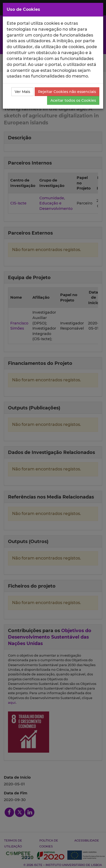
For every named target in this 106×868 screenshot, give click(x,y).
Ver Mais (22, 92)
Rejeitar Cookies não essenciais (67, 92)
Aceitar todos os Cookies (73, 100)
